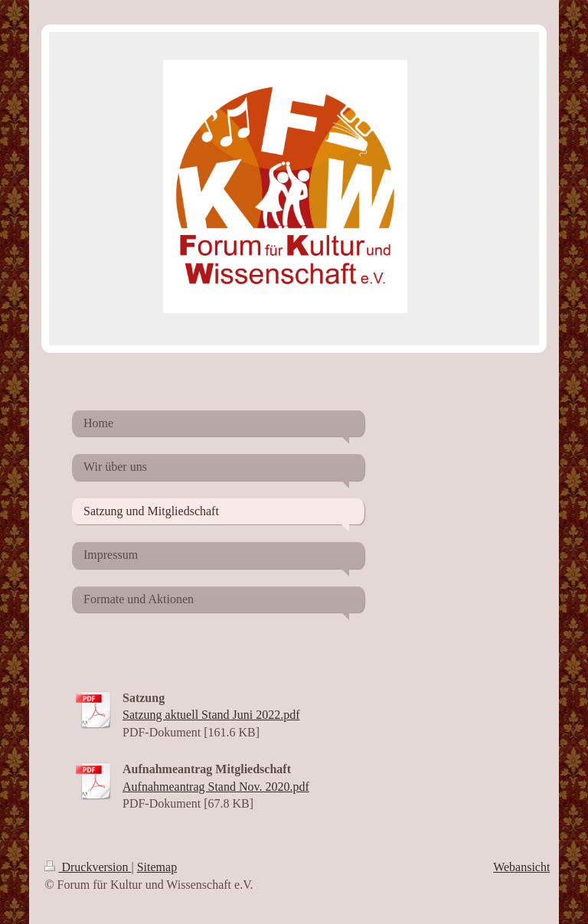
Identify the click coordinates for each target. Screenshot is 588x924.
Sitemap (157, 867)
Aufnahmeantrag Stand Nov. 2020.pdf (216, 787)
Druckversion (88, 867)
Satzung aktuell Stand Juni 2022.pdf (211, 715)
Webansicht (521, 867)
